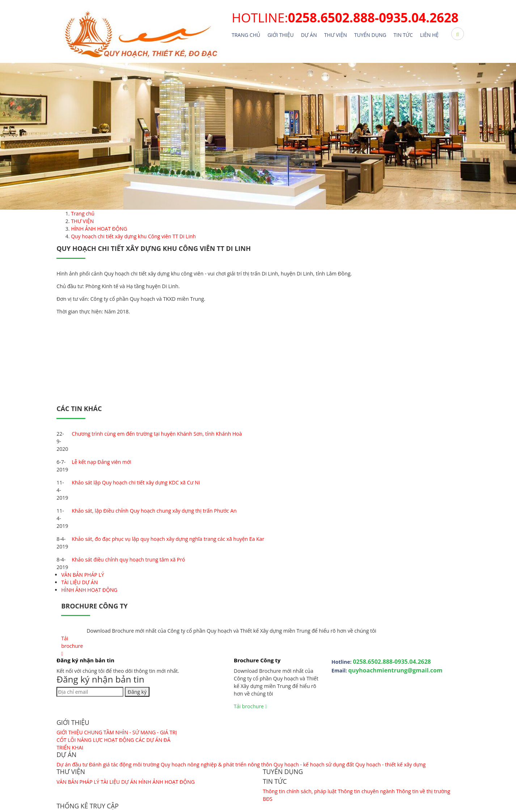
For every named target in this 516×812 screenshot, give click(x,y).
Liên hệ (429, 35)
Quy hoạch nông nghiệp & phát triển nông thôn (217, 764)
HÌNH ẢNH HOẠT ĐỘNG (89, 590)
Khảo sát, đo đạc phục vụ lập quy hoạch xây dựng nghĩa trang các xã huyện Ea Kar (168, 539)
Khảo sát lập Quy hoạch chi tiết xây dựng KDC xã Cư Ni (136, 482)
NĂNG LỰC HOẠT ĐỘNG (106, 740)
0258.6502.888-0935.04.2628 (392, 662)
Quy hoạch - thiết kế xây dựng (390, 764)
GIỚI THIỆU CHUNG (79, 732)
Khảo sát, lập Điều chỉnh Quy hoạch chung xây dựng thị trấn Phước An (154, 511)
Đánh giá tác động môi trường (124, 764)
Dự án (309, 35)
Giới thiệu (281, 35)
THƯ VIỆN (336, 35)
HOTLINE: (345, 18)
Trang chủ (246, 35)
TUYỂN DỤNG (370, 35)
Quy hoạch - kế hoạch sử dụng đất (314, 764)
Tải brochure (72, 646)
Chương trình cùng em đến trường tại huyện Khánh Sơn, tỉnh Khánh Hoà (157, 434)
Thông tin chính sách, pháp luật (300, 791)
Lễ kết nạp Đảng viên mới (101, 462)
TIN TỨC (403, 35)
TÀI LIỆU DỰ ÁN (79, 582)
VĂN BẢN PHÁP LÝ (83, 575)
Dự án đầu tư (72, 764)
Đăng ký (137, 692)
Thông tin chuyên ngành (366, 791)
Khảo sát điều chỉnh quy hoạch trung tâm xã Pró (128, 559)
